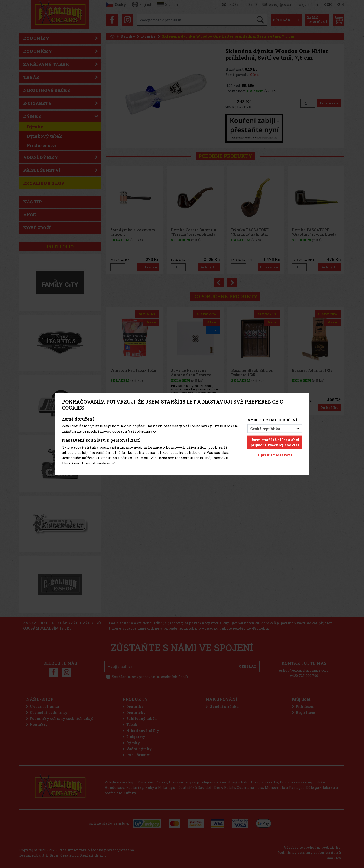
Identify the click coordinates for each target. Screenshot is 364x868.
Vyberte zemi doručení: (273, 420)
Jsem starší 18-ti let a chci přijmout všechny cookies (275, 442)
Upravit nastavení (275, 455)
